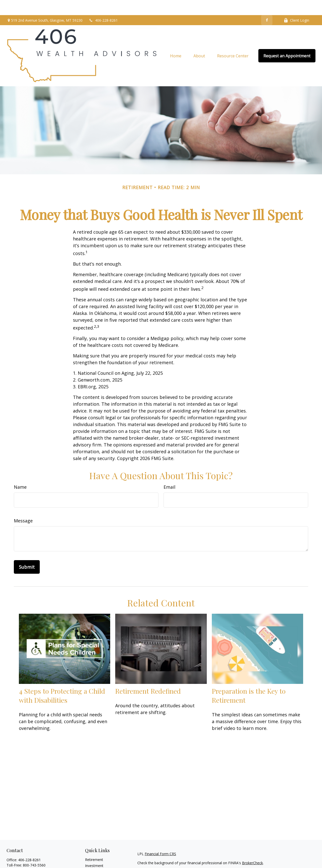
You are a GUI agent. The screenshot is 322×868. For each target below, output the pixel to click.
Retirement (94, 844)
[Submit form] (27, 552)
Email (169, 472)
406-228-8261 (103, 5)
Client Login (296, 5)
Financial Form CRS (160, 839)
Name (20, 472)
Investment (94, 851)
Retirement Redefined (148, 676)
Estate (90, 857)
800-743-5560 (34, 850)
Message (23, 506)
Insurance (93, 863)
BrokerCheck (252, 848)
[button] (176, 41)
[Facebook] (267, 5)
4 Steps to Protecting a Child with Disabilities (62, 680)
